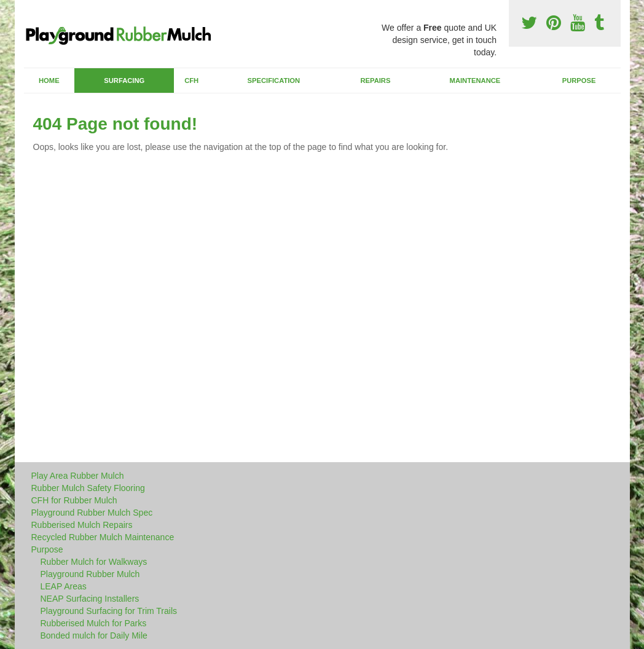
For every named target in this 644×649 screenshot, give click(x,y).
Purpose (579, 81)
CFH (191, 81)
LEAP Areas (64, 586)
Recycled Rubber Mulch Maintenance (103, 537)
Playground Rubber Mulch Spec (92, 513)
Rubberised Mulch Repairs (82, 525)
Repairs (375, 81)
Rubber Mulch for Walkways (94, 562)
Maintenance (475, 81)
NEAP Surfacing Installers (90, 599)
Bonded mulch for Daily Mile (94, 635)
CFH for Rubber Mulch (74, 500)
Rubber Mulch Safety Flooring (88, 488)
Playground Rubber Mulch (90, 574)
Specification (274, 81)
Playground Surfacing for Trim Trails (109, 611)
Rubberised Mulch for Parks (94, 623)
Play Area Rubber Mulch (78, 476)
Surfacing (124, 81)
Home (49, 81)
